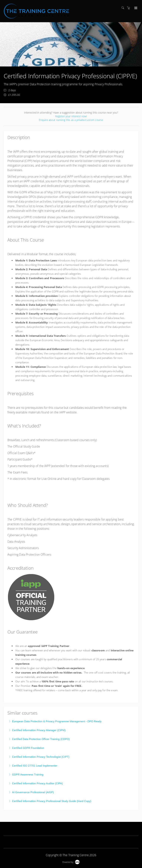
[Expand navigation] (135, 8)
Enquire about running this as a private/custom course (71, 120)
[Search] (124, 8)
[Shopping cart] (129, 8)
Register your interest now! (71, 116)
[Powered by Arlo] (71, 862)
